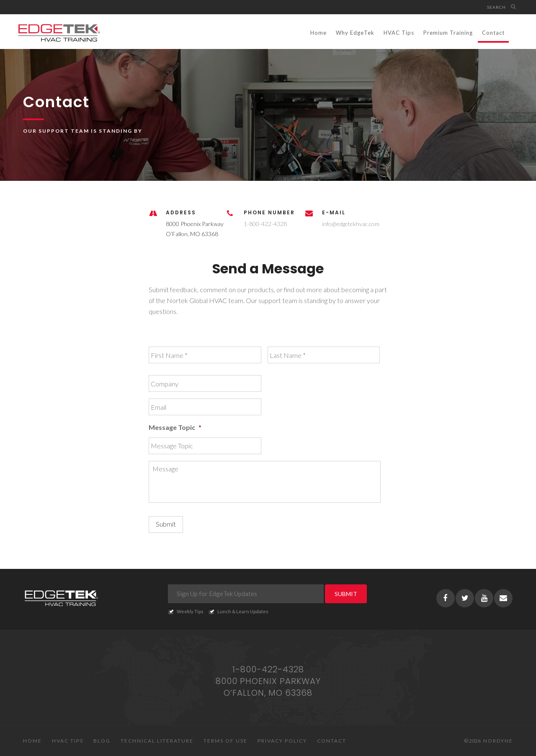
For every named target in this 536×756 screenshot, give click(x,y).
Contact (493, 33)
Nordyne (498, 741)
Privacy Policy (282, 741)
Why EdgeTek (355, 33)
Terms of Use (225, 741)
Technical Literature (157, 741)
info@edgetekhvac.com (351, 224)
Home (318, 33)
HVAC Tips (399, 33)
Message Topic (175, 427)
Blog (102, 741)
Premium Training (448, 33)
